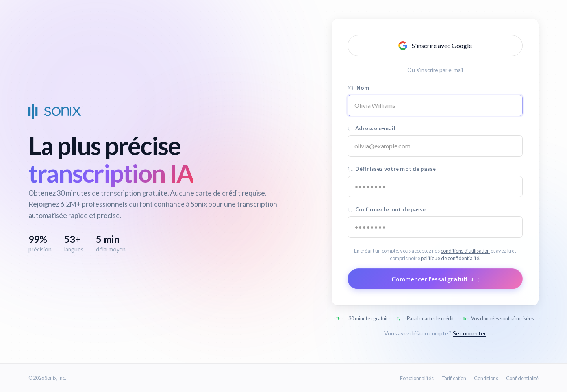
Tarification (454, 378)
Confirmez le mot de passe (387, 209)
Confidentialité (522, 378)
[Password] (435, 187)
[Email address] (435, 146)
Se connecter (469, 333)
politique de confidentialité (450, 258)
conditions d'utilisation (465, 251)
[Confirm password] (435, 227)
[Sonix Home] (55, 111)
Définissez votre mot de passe (392, 169)
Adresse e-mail (372, 128)
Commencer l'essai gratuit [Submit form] (435, 279)
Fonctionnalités (417, 378)
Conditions (486, 378)
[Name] (435, 105)
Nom (358, 88)
